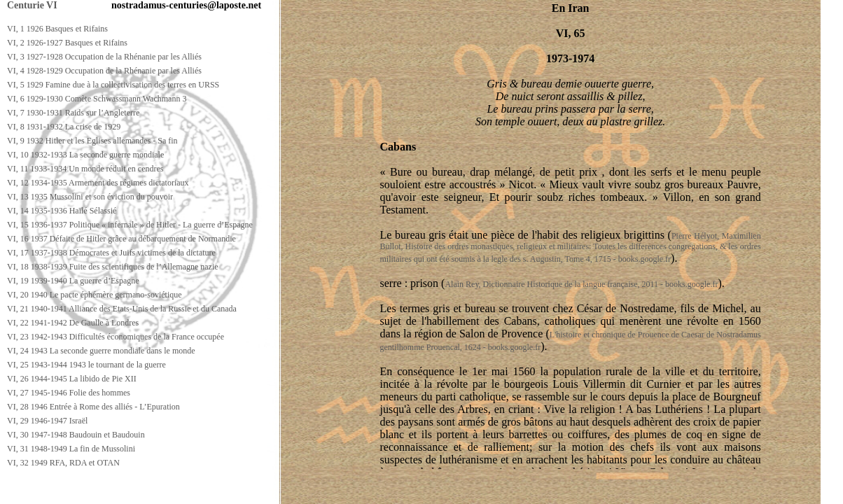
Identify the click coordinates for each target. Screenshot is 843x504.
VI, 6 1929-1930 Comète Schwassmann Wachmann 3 (97, 99)
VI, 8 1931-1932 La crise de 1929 (64, 127)
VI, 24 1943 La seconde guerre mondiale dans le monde (101, 351)
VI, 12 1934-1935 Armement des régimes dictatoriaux (98, 183)
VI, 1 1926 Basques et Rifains (57, 29)
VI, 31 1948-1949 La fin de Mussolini (71, 449)
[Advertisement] (257, 491)
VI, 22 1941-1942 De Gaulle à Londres (73, 323)
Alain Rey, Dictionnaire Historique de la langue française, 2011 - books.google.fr (581, 284)
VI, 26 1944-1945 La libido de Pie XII (72, 379)
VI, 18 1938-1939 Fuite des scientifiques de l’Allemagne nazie (113, 267)
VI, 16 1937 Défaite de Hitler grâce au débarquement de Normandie (121, 239)
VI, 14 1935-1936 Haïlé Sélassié (62, 211)
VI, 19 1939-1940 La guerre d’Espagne (73, 281)
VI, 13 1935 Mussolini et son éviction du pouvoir (90, 197)
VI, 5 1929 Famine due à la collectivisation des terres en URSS (113, 85)
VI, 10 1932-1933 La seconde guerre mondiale (85, 155)
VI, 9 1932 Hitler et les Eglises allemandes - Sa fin (92, 141)
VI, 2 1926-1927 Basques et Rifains (67, 43)
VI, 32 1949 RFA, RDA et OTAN (63, 463)
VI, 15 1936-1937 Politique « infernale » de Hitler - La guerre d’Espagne (130, 225)
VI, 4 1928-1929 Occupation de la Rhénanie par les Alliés (104, 71)
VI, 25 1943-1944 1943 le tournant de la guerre (86, 365)
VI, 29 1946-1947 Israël (47, 421)
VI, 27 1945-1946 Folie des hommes (69, 393)
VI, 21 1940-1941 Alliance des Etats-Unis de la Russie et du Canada (122, 309)
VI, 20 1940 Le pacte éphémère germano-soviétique (95, 295)
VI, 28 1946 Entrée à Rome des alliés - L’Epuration (93, 407)
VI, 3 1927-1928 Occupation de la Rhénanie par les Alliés (104, 57)
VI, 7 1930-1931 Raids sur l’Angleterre (73, 113)
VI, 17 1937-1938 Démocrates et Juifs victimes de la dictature (111, 253)
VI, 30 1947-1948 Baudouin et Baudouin (76, 435)
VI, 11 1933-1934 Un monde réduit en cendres (85, 169)
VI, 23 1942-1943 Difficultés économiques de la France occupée (116, 337)
